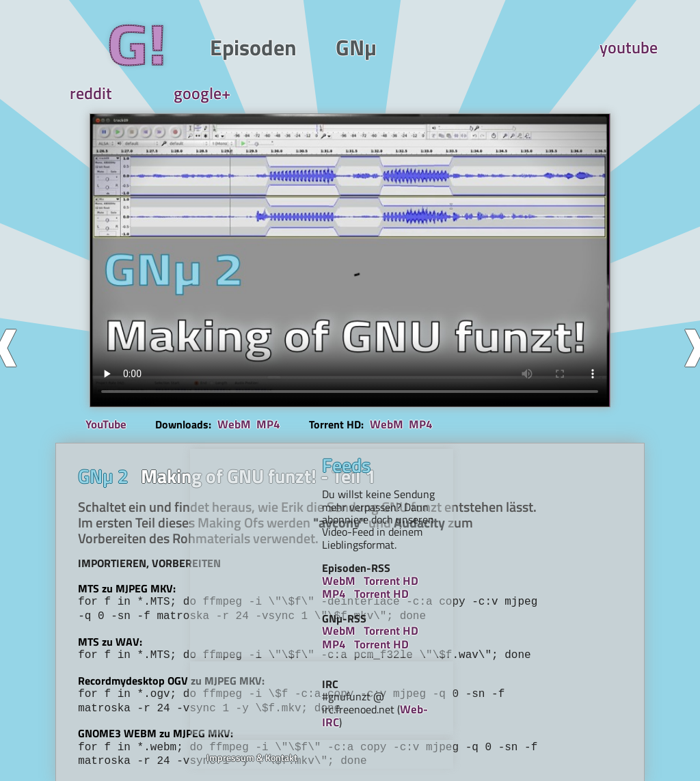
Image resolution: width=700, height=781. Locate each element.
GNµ (254, 47)
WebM (246, 359)
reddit (510, 48)
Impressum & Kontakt (527, 676)
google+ (596, 48)
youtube (424, 48)
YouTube (133, 359)
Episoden (177, 47)
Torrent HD (551, 525)
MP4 (280, 359)
